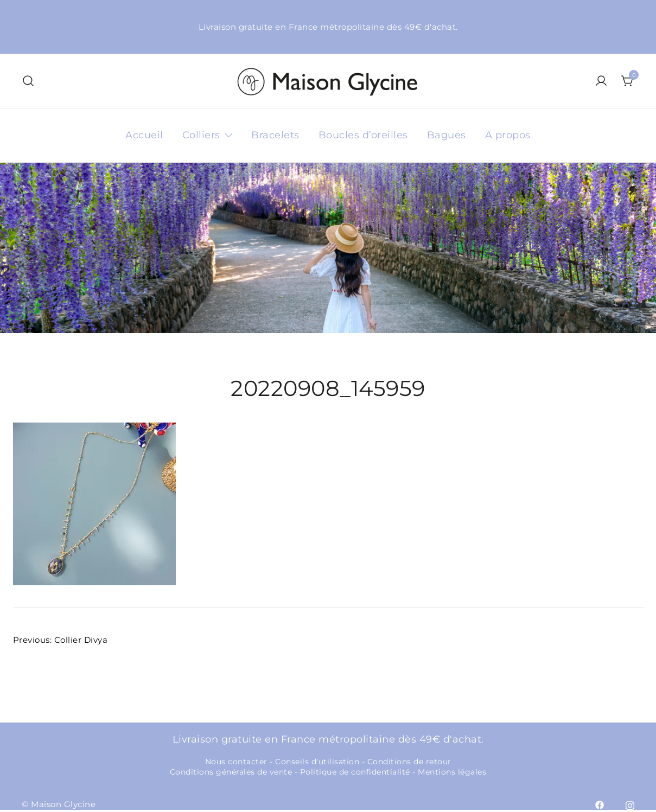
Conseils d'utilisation (317, 762)
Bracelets (275, 135)
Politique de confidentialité (355, 772)
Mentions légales (452, 772)
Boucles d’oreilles (363, 135)
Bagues (447, 135)
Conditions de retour (409, 762)
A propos (508, 135)
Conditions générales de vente (231, 772)
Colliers (201, 135)
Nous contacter (236, 762)
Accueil (144, 135)
